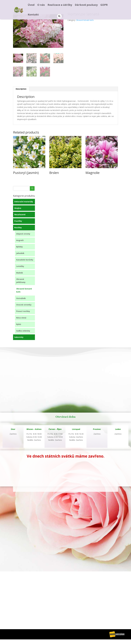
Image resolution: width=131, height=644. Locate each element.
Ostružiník (21, 298)
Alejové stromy (23, 234)
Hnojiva (18, 208)
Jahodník (20, 253)
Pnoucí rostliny (23, 311)
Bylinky (20, 247)
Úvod (31, 5)
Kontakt (33, 15)
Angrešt (20, 240)
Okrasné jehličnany (21, 281)
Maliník (20, 273)
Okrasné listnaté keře (85, 20)
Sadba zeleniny (23, 331)
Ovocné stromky (24, 305)
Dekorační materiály (24, 202)
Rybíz (19, 324)
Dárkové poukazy (86, 5)
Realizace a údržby (60, 5)
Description (21, 89)
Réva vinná (21, 318)
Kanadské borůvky (25, 260)
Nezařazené (20, 214)
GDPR (104, 5)
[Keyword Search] (21, 188)
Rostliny (18, 228)
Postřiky (18, 221)
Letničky (20, 266)
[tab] (21, 89)
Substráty (19, 337)
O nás (41, 5)
